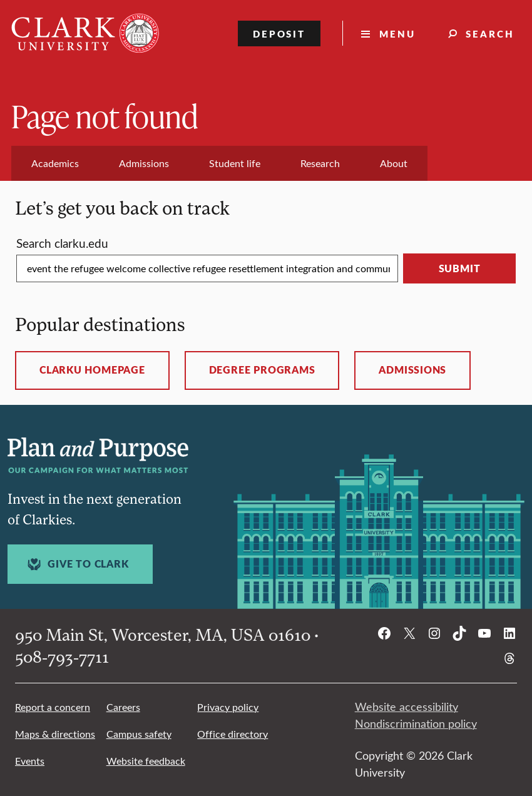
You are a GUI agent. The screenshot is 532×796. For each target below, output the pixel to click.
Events (30, 761)
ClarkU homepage (92, 370)
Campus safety (139, 734)
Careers (123, 707)
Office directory (233, 734)
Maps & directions (55, 734)
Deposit (279, 33)
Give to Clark (76, 564)
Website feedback (146, 761)
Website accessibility (407, 707)
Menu (397, 33)
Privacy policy (228, 707)
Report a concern (53, 707)
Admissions (412, 370)
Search (490, 33)
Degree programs (262, 370)
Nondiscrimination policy (416, 723)
